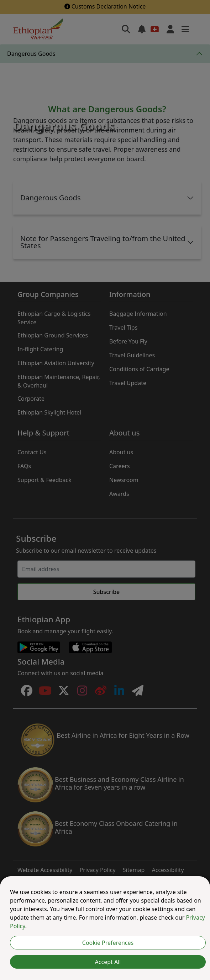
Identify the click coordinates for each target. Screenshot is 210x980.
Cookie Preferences (108, 943)
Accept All (108, 962)
